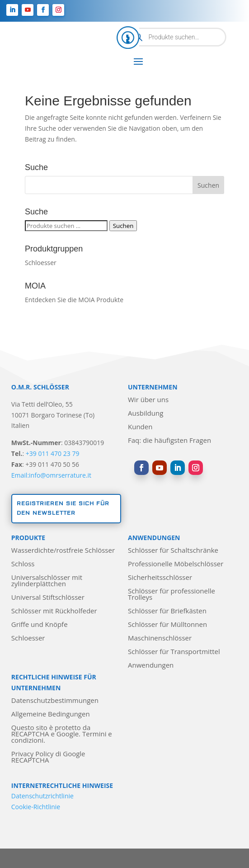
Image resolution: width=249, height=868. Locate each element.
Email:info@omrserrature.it (51, 475)
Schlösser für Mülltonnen (167, 625)
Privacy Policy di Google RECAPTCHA (48, 757)
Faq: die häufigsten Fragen (169, 441)
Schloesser (41, 263)
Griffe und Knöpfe (40, 625)
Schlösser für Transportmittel (174, 652)
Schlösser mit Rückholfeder (54, 611)
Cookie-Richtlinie (36, 807)
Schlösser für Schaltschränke (173, 551)
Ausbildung (146, 414)
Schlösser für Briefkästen (167, 611)
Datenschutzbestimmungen (55, 701)
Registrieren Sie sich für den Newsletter (63, 508)
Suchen (123, 226)
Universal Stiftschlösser (48, 598)
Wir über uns (148, 400)
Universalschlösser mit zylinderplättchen (47, 581)
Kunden (140, 427)
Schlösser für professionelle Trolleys (171, 595)
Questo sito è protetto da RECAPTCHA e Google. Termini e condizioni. (62, 734)
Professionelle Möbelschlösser (176, 564)
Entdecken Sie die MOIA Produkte (74, 300)
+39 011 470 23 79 (53, 453)
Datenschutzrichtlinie (42, 796)
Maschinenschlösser (160, 638)
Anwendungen (151, 666)
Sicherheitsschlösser (160, 578)
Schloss (23, 564)
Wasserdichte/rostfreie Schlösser (63, 551)
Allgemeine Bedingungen (51, 714)
